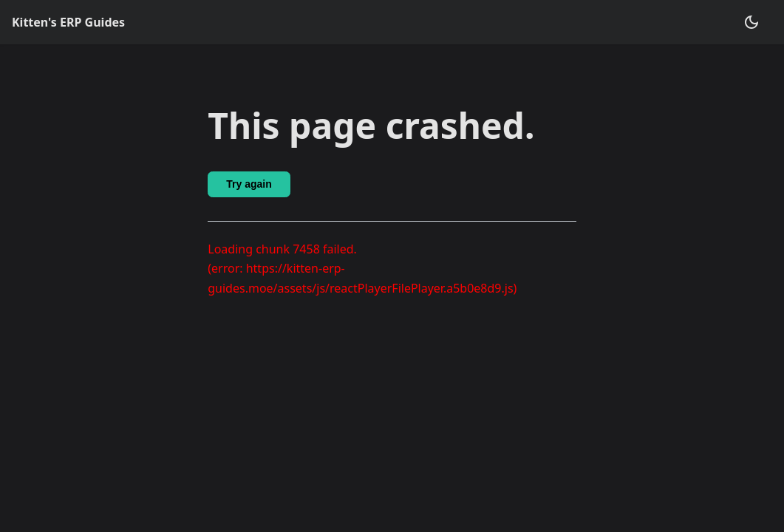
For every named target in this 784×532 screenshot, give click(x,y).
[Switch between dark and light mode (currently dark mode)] (751, 22)
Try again (249, 184)
